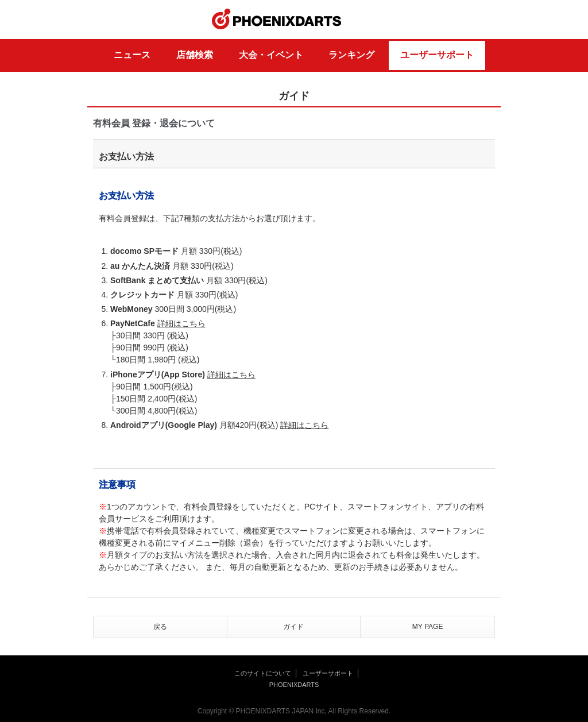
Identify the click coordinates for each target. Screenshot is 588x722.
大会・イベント (271, 55)
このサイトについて (263, 673)
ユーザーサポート (437, 55)
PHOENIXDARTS (277, 20)
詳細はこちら (181, 323)
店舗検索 (195, 55)
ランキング (351, 55)
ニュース (132, 55)
